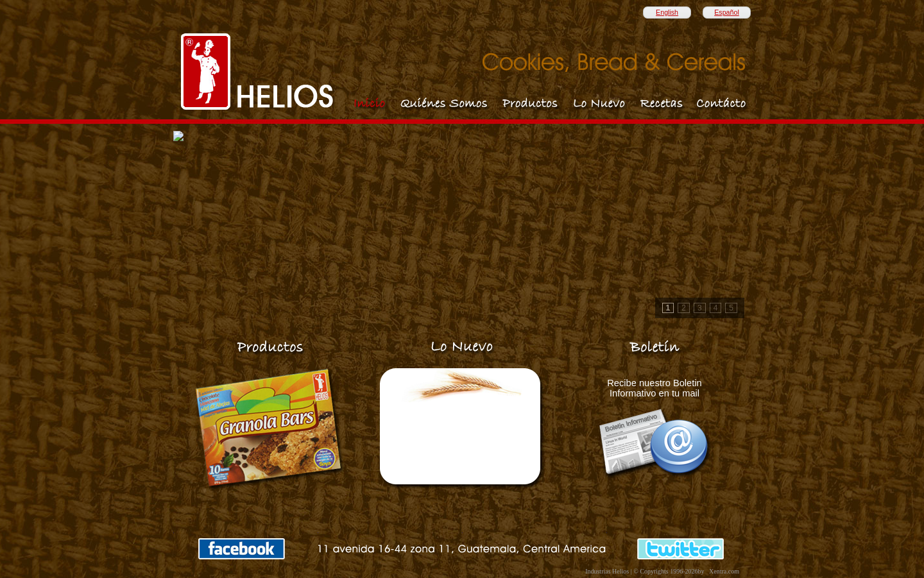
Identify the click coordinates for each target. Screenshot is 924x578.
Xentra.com (724, 571)
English (667, 12)
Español (727, 12)
